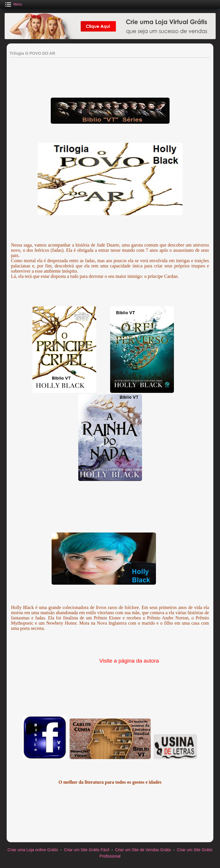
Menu (18, 4)
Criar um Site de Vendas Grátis (143, 850)
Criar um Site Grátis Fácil (86, 850)
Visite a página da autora (128, 661)
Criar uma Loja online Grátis (33, 850)
